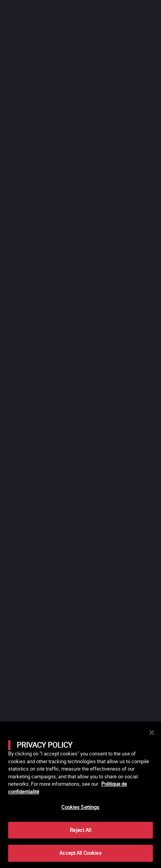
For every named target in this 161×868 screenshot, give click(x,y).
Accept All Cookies (80, 853)
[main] (80, 795)
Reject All (80, 830)
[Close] (152, 733)
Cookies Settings (80, 807)
